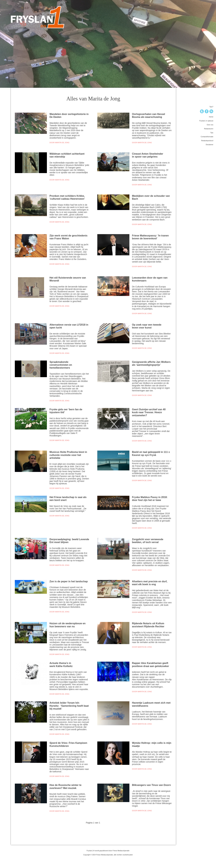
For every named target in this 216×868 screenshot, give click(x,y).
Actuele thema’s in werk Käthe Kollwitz (62, 664)
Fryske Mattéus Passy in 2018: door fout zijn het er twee (150, 499)
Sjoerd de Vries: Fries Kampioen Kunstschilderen (68, 744)
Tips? (211, 107)
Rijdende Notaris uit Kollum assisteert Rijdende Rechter (148, 625)
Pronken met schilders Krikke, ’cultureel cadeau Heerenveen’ (67, 197)
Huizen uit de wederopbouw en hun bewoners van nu (68, 625)
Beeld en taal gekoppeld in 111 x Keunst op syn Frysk (151, 453)
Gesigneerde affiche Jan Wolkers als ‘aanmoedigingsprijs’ (151, 363)
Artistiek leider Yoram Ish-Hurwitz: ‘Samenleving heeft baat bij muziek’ (69, 706)
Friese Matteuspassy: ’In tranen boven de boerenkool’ (150, 237)
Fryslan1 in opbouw (206, 121)
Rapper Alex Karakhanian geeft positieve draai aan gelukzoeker (151, 664)
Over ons (210, 125)
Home (211, 117)
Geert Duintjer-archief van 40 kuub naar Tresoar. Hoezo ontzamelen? (149, 412)
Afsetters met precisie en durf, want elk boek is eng (150, 583)
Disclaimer (210, 145)
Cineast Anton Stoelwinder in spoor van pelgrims (148, 155)
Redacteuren (209, 129)
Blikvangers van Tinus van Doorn (151, 785)
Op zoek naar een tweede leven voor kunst (147, 326)
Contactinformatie (207, 137)
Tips (212, 133)
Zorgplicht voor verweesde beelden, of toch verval (148, 541)
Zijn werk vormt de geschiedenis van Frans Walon (69, 237)
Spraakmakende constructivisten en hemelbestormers (61, 365)
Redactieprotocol (207, 141)
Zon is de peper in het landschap (69, 581)
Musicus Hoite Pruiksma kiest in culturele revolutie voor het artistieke (68, 455)
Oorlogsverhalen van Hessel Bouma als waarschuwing (148, 115)
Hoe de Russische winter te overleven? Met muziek (65, 786)
